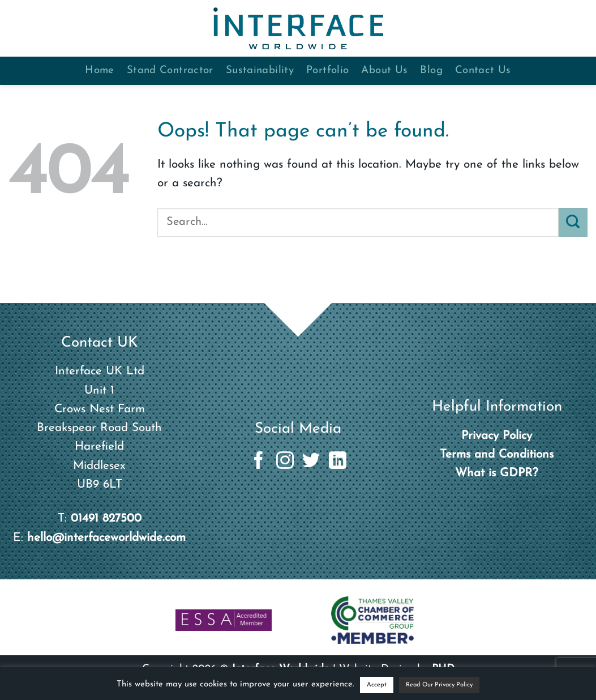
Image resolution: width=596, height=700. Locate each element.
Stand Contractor (170, 71)
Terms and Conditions (497, 454)
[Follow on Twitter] (311, 462)
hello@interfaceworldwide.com (106, 538)
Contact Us (483, 71)
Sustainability (260, 71)
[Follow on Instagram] (285, 462)
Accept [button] (377, 685)
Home (100, 71)
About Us (384, 71)
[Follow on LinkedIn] (338, 462)
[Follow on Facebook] (258, 462)
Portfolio (327, 71)
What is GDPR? (497, 473)
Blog (431, 71)
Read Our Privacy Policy (439, 685)
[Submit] (573, 222)
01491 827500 (106, 518)
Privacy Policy (497, 436)
